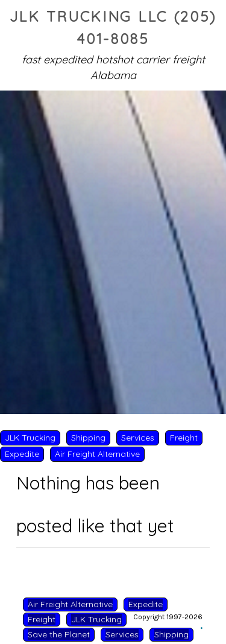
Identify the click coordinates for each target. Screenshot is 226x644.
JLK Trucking (30, 438)
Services (138, 438)
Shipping (88, 438)
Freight (184, 438)
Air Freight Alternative (97, 454)
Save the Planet (59, 634)
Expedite (22, 454)
